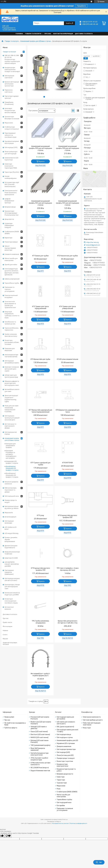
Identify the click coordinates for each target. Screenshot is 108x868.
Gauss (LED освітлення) (39, 732)
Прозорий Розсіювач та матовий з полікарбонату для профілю (11, 454)
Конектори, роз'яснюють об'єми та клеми (12, 342)
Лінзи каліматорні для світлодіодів (11, 153)
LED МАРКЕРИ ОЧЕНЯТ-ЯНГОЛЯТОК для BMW (12, 564)
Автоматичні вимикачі (9, 608)
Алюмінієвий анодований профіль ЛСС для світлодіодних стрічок (40, 203)
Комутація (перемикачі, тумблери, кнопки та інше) (12, 315)
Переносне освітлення (9, 91)
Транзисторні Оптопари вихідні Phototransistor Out (11, 213)
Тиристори (61, 780)
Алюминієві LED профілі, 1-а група (12, 462)
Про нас (48, 34)
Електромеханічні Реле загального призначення (11, 193)
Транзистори (62, 783)
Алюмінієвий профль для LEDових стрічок (35, 41)
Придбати (81, 6)
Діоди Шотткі (9, 219)
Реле (59, 789)
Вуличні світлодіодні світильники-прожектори (12, 84)
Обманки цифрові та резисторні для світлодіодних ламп (12, 383)
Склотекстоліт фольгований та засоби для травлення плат (10, 305)
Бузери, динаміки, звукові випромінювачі (11, 539)
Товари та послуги (33, 34)
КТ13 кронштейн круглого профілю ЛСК (40, 569)
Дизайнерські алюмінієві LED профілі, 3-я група (12, 475)
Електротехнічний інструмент (11, 296)
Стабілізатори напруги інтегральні (12, 128)
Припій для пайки (11, 265)
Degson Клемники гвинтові (40, 771)
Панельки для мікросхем (10, 349)
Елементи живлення (12, 254)
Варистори (8, 238)
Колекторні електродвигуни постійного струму (11, 601)
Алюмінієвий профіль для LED (67, 740)
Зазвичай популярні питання (10, 643)
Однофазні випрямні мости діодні (12, 142)
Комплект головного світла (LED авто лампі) (12, 369)
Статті (5, 635)
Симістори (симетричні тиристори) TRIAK (11, 166)
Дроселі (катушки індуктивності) (11, 547)
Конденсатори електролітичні (62, 765)
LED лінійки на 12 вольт (11, 528)
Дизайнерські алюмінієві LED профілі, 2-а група (12, 468)
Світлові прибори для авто (93, 720)
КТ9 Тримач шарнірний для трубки (40, 464)
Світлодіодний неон (12, 496)
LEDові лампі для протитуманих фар (11, 376)
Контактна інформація (63, 34)
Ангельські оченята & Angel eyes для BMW (12, 594)
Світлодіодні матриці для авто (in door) (12, 579)
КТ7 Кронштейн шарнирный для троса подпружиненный (40, 411)
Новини (5, 630)
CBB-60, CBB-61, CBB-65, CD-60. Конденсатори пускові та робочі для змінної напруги (12, 59)
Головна (19, 34)
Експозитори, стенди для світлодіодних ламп (12, 587)
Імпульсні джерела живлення (11, 483)
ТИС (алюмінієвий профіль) (40, 745)
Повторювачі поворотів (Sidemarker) (9, 572)
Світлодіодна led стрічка (11, 433)
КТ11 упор (40, 515)
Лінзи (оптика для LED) (65, 755)
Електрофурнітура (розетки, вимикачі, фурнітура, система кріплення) (12, 272)
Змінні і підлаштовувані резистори (10, 248)
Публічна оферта (11, 728)
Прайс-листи (7, 622)
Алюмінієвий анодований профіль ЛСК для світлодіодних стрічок (68, 148)
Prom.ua (65, 819)
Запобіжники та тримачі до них (10, 323)
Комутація (87, 728)
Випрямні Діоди (10, 207)
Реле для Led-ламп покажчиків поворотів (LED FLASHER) (12, 409)
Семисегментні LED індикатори (11, 159)
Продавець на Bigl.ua (54, 821)
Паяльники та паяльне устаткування (9, 289)
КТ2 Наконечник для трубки (68, 256)
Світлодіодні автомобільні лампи (12, 362)
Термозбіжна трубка (12, 283)
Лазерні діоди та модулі (11, 501)
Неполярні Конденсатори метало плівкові (10, 110)
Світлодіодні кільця (64, 735)
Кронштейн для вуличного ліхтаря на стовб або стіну (68, 622)
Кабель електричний (12, 279)
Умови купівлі (9, 717)
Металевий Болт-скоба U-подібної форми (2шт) (40, 675)
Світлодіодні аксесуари (9, 522)
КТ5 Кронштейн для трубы (40, 359)
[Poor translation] (8, 836)
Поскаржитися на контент (61, 823)
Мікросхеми (9, 123)
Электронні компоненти (92, 717)
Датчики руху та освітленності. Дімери (10, 426)
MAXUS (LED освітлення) (40, 737)
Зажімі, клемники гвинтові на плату (11, 335)
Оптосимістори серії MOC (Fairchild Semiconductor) (12, 184)
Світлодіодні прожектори (66, 749)
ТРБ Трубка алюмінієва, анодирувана (40, 622)
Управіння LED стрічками (66, 743)
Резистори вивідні (11, 242)
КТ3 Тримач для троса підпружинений (40, 308)
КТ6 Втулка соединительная (67, 359)
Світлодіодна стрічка (65, 737)
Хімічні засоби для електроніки (11, 259)
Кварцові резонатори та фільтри (12, 553)
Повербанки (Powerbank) (9, 103)
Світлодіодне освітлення (9, 77)
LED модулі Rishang (11, 533)
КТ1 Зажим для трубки (40, 256)
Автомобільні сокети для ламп (12, 390)
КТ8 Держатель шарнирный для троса (68, 411)
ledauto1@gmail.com (93, 245)
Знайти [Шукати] (69, 23)
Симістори (61, 777)
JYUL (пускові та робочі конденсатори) (39, 759)
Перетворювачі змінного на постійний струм (10, 135)
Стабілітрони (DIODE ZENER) (12, 233)
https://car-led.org (92, 242)
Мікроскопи (9, 513)
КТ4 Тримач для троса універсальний (68, 308)
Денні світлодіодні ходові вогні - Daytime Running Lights (11, 399)
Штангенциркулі (10, 517)
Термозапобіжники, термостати (12, 329)
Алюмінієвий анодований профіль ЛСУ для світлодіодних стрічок (68, 203)
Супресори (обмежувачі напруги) (9, 225)
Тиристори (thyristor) (12, 172)
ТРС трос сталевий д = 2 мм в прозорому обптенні (68, 569)
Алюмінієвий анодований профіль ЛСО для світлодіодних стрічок (40, 148)
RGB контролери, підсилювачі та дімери (11, 490)
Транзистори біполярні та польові (12, 118)
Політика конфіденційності (79, 823)
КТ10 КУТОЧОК (67, 463)
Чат (99, 862)
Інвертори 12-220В (11, 558)
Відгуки (5, 639)
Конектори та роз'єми (65, 761)
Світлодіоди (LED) (11, 147)
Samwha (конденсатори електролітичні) (40, 754)
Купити (42, 162)
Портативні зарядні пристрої (12, 97)
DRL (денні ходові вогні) (65, 727)
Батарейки (61, 806)
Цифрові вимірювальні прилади (9, 201)
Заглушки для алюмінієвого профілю (11, 446)
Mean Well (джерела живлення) (38, 749)
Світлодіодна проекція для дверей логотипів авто (12, 418)
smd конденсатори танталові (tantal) (11, 356)
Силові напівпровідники (11, 177)
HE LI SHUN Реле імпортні (40, 768)
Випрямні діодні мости (65, 774)
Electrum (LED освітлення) (40, 735)
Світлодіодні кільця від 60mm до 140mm (12, 507)
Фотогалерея (7, 626)
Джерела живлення (64, 746)
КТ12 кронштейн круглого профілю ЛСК (68, 516)
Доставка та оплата (84, 34)
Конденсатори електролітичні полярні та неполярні (12, 70)
